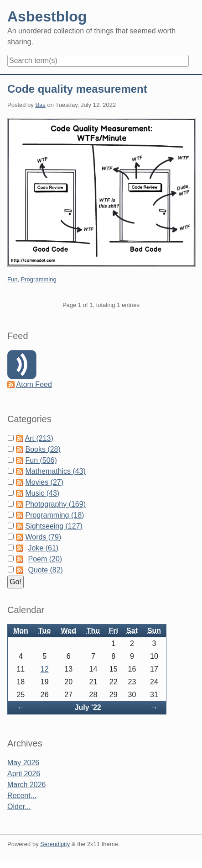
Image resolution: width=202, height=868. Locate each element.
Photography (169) (55, 504)
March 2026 (27, 785)
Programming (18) (54, 515)
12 (45, 669)
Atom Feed (34, 384)
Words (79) (43, 537)
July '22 (88, 707)
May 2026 (23, 763)
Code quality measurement (77, 89)
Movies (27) (44, 482)
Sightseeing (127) (54, 526)
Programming (39, 279)
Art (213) (39, 438)
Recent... (22, 796)
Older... (19, 807)
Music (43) (42, 493)
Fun (12, 279)
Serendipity (55, 844)
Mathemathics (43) (55, 471)
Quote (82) (45, 570)
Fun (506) (41, 460)
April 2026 (24, 774)
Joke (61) (43, 548)
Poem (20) (45, 559)
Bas (40, 105)
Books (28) (43, 449)
